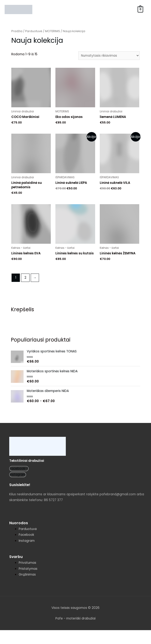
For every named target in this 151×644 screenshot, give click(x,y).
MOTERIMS (53, 31)
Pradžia (17, 31)
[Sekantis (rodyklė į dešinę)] (29, 641)
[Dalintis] (29, 634)
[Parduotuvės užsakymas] (109, 56)
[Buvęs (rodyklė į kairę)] (9, 641)
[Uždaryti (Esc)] (9, 634)
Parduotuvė (34, 31)
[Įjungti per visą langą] (48, 634)
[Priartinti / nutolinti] (67, 634)
